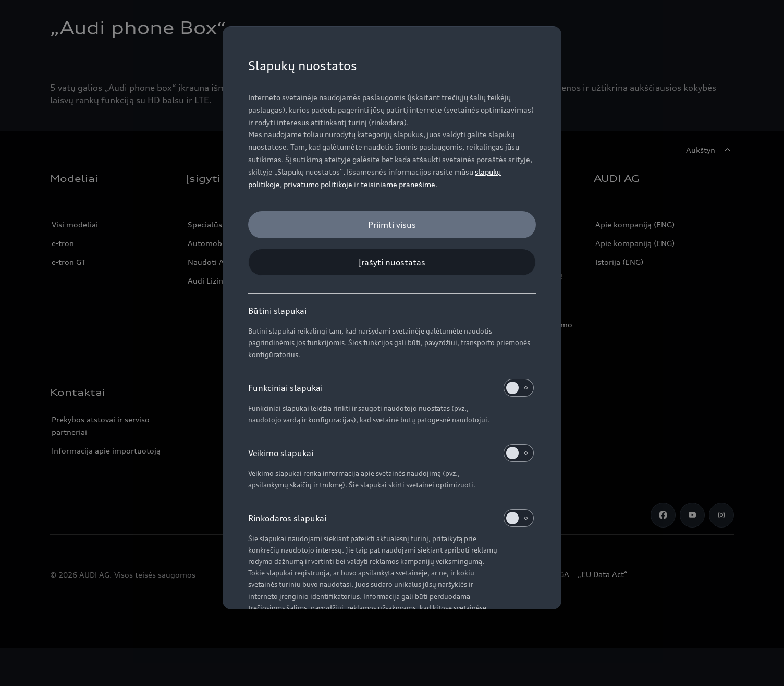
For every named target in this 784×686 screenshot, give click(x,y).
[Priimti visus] (392, 225)
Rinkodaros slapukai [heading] (391, 518)
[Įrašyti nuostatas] (392, 262)
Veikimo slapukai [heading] (391, 453)
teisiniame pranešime (398, 184)
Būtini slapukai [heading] (277, 311)
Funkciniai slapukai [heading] (391, 388)
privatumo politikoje (318, 184)
